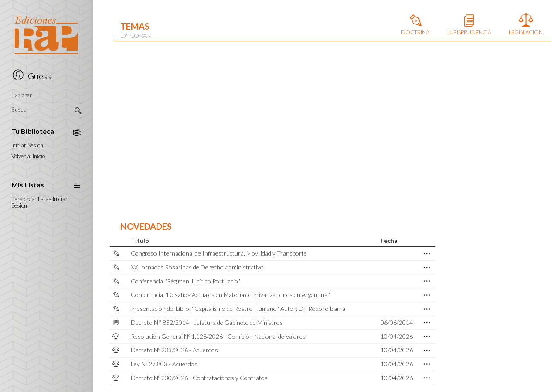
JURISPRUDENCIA (469, 26)
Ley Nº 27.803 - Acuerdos (164, 364)
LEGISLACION (526, 26)
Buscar (47, 110)
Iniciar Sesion (27, 145)
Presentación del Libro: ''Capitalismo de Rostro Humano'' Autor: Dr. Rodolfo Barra (238, 308)
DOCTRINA (415, 26)
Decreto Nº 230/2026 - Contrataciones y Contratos (199, 378)
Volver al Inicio (28, 156)
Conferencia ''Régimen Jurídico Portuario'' (185, 281)
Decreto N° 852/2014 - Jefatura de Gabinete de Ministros (207, 322)
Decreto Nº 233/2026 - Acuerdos (174, 350)
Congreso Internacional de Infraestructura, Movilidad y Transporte (219, 253)
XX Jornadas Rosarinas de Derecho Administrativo (197, 267)
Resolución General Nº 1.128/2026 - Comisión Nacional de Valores (218, 336)
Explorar (22, 95)
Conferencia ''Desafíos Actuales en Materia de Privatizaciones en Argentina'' (230, 295)
